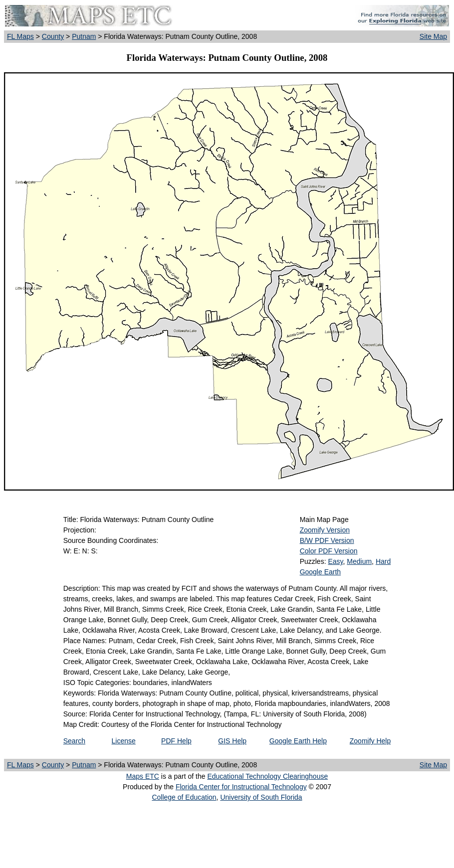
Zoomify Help (370, 741)
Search (74, 741)
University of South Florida (261, 797)
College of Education (184, 797)
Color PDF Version (329, 551)
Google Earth (321, 572)
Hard (383, 561)
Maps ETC (143, 776)
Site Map (433, 36)
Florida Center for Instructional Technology (241, 787)
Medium (359, 561)
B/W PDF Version (327, 540)
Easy (335, 561)
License (124, 741)
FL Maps (20, 36)
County (53, 36)
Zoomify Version (325, 530)
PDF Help (176, 741)
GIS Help (232, 741)
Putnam (84, 36)
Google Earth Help (298, 741)
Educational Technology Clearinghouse (267, 776)
